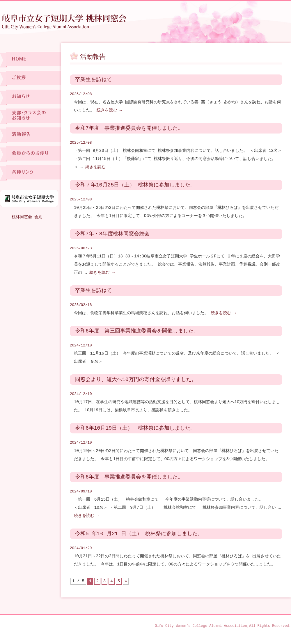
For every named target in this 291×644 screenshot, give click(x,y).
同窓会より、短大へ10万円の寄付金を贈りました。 (136, 380)
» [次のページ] (126, 581)
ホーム (31, 59)
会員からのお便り (31, 154)
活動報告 (31, 135)
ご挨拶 (31, 78)
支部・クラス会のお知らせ (31, 116)
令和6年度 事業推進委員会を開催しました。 (129, 477)
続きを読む (109, 110)
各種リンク (31, 173)
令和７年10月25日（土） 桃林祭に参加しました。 (135, 185)
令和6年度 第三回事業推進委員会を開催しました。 (137, 331)
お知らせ (31, 97)
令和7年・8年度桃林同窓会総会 (112, 234)
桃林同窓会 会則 (27, 217)
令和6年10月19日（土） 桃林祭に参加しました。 (135, 428)
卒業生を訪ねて (93, 80)
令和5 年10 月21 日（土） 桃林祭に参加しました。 (139, 534)
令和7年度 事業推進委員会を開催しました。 (129, 128)
